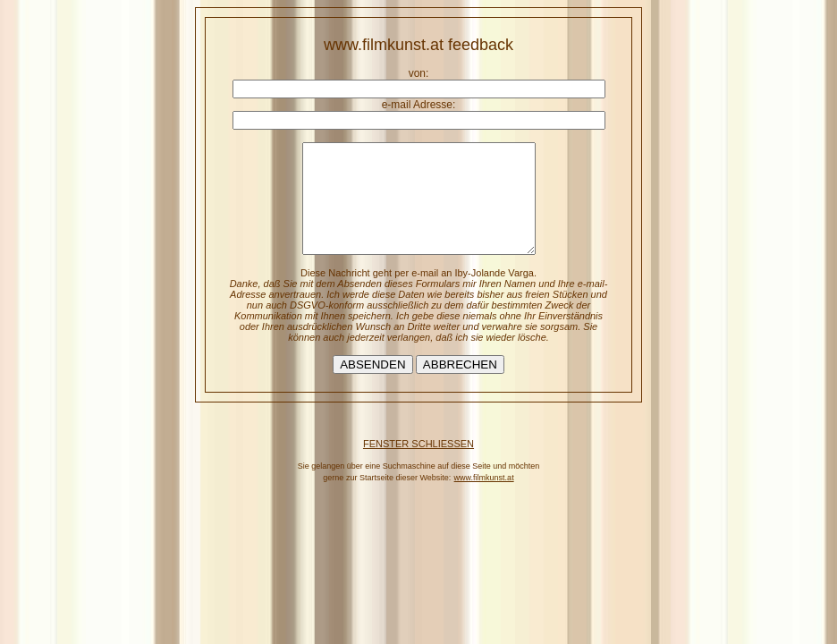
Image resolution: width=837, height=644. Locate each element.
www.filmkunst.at (484, 499)
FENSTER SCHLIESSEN (418, 465)
